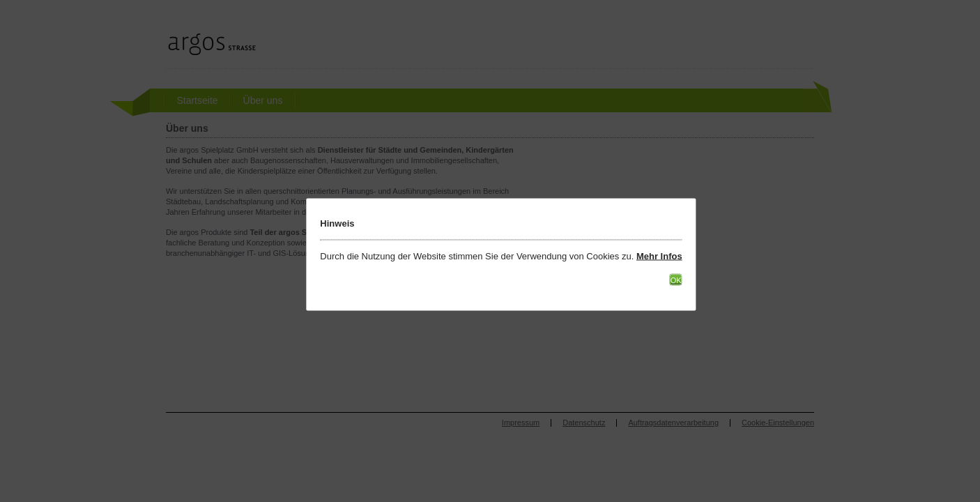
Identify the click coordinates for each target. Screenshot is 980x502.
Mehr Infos (659, 256)
